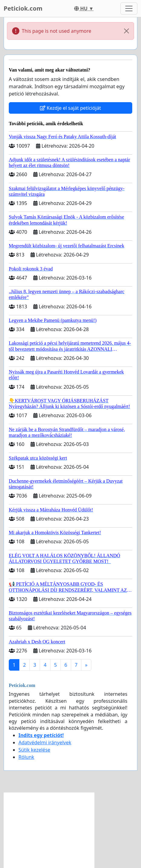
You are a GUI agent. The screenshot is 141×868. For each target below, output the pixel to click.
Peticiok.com (23, 8)
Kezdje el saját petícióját (70, 108)
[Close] (126, 31)
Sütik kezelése (34, 750)
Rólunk (26, 757)
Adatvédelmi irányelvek (45, 742)
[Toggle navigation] (129, 8)
